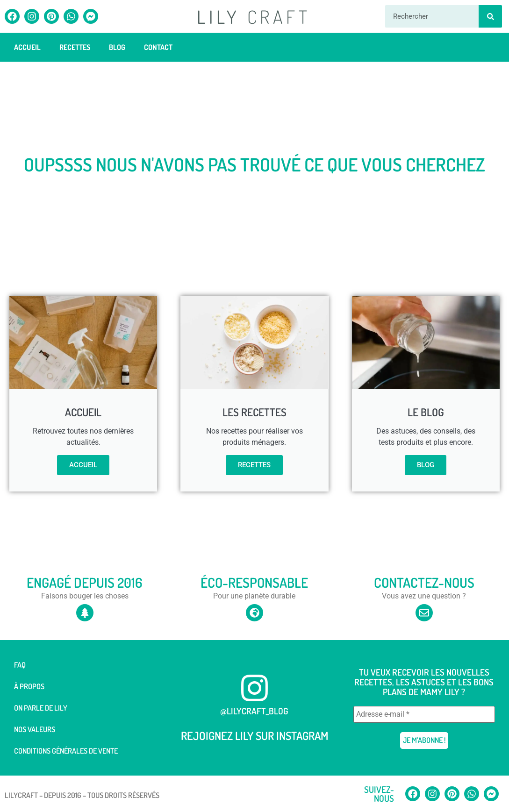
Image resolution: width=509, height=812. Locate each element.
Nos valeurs (35, 729)
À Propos (29, 686)
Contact (158, 47)
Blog (117, 47)
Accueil (27, 47)
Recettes (75, 47)
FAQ (20, 665)
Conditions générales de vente (66, 751)
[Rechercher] (490, 16)
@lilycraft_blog (254, 711)
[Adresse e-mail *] (424, 714)
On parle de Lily (41, 708)
